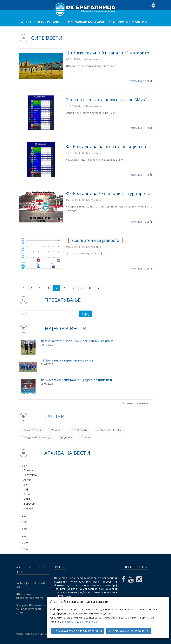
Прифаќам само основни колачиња (78, 630)
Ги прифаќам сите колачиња (128, 630)
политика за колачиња (82, 620)
